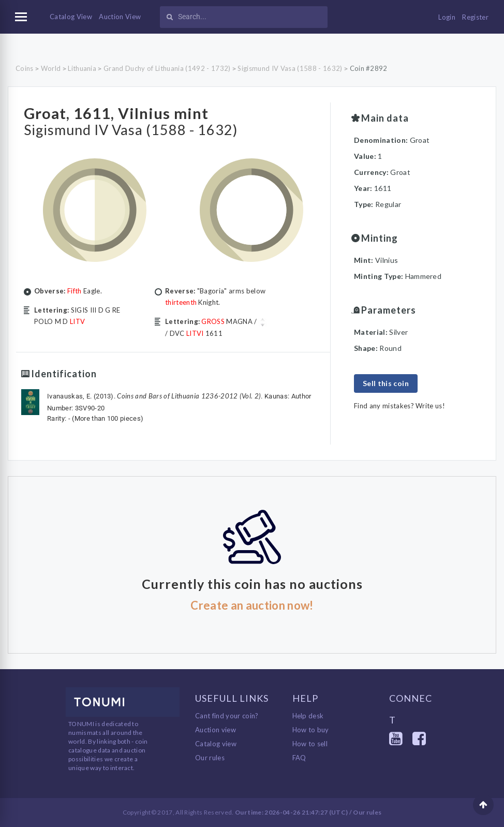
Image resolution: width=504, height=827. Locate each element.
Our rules (210, 758)
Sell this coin (386, 383)
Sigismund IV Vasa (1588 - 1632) (290, 68)
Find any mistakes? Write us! (399, 406)
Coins (25, 68)
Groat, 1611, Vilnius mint (130, 112)
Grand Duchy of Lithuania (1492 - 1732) (167, 68)
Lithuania (82, 68)
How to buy (311, 730)
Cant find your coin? (227, 716)
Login (447, 17)
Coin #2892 (369, 68)
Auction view (216, 730)
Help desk (308, 716)
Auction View (120, 17)
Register (475, 17)
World (51, 68)
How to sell (310, 744)
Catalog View (71, 17)
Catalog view (216, 744)
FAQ (299, 758)
